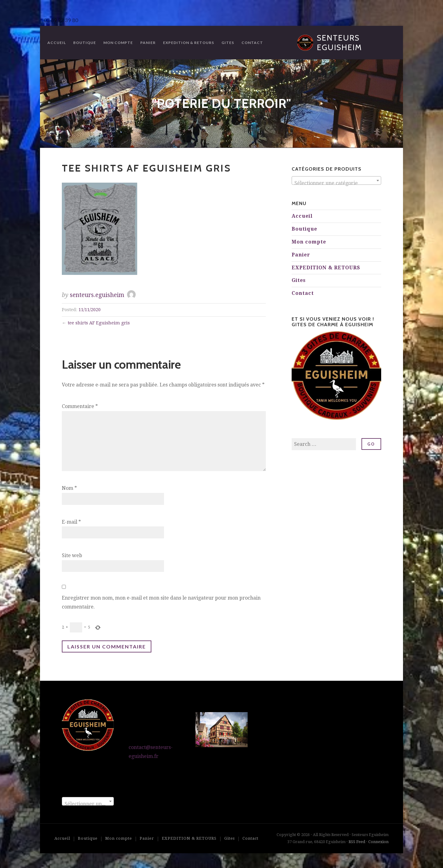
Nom (69, 488)
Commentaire (80, 406)
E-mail (71, 522)
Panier (148, 43)
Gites (228, 43)
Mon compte (118, 43)
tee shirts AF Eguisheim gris (99, 323)
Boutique (85, 43)
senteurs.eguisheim (97, 295)
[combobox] (336, 180)
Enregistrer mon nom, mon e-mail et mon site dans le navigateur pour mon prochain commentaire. (161, 602)
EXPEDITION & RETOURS (189, 43)
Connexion (378, 842)
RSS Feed (357, 842)
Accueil (57, 43)
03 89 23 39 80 (61, 20)
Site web (72, 555)
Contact (252, 43)
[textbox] (336, 183)
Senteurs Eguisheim (339, 43)
